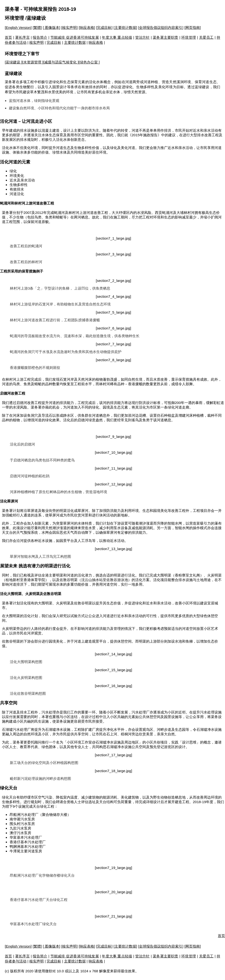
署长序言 (22, 37)
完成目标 (104, 28)
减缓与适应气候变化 (61, 62)
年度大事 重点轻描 (117, 37)
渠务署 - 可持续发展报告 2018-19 (40, 9)
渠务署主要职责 (165, 37)
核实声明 (69, 28)
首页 (8, 37)
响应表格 (87, 28)
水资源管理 (33, 62)
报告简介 (40, 37)
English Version (18, 28)
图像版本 (52, 28)
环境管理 (14, 18)
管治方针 (143, 37)
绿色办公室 (89, 62)
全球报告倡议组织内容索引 (161, 28)
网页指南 (193, 28)
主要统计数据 (125, 28)
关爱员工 (206, 37)
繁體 (37, 28)
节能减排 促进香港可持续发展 (75, 37)
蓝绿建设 (13, 62)
